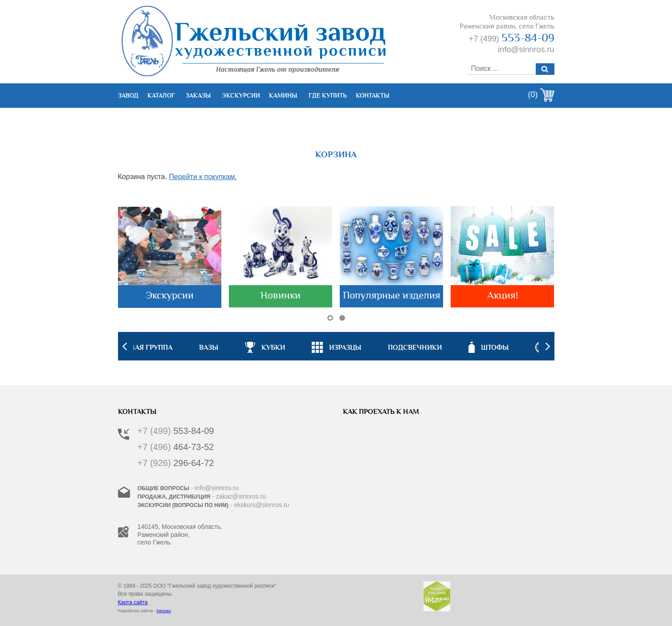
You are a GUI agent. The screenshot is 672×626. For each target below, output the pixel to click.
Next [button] (548, 346)
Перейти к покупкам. (203, 177)
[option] (336, 346)
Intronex (164, 611)
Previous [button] (125, 346)
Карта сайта (133, 602)
